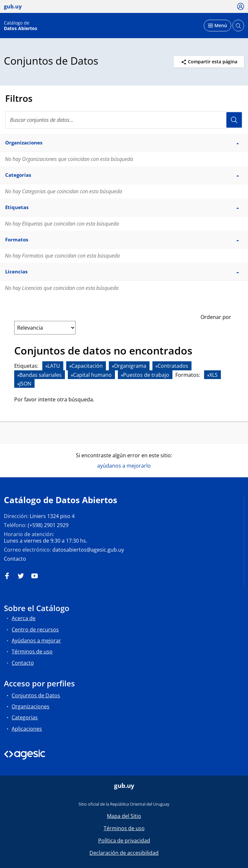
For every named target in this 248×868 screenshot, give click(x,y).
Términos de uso (32, 651)
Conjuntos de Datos (36, 695)
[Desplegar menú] (217, 26)
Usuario (234, 120)
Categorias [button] (122, 175)
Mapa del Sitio (124, 816)
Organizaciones (31, 706)
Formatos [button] (122, 239)
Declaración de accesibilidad (124, 853)
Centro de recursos (35, 630)
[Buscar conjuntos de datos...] (124, 120)
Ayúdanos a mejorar (36, 640)
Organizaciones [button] (122, 143)
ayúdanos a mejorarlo (124, 466)
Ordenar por (216, 317)
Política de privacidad (124, 841)
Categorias (25, 717)
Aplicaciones (27, 729)
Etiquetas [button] (122, 207)
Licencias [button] (122, 271)
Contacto (15, 559)
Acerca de (24, 618)
